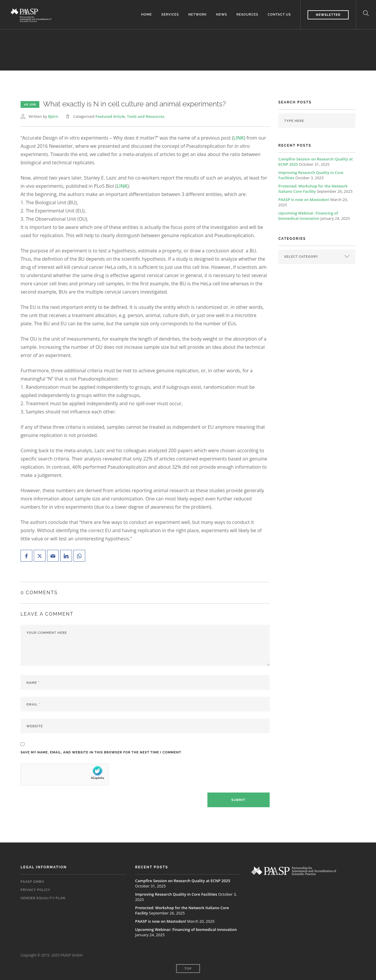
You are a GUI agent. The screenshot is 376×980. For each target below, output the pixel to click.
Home (147, 15)
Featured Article (110, 116)
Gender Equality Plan (43, 898)
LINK (239, 138)
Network (198, 15)
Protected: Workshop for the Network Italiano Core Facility (313, 189)
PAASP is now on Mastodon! (304, 200)
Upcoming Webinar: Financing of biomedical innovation (308, 216)
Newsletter (328, 15)
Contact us (279, 15)
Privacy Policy (35, 890)
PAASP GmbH (32, 882)
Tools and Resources (146, 116)
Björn (53, 116)
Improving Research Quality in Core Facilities (176, 894)
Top (188, 969)
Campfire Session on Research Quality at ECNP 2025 (183, 881)
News (222, 15)
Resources (247, 15)
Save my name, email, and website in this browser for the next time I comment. (101, 752)
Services (170, 15)
